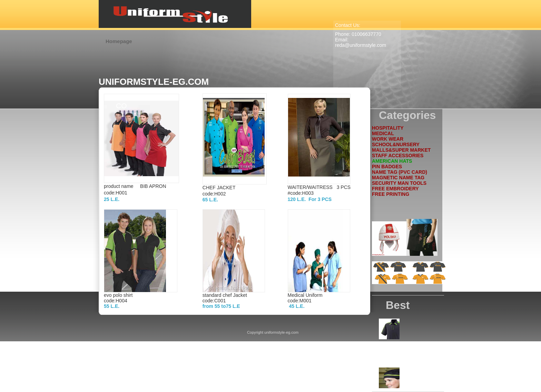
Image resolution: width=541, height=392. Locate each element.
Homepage (119, 41)
